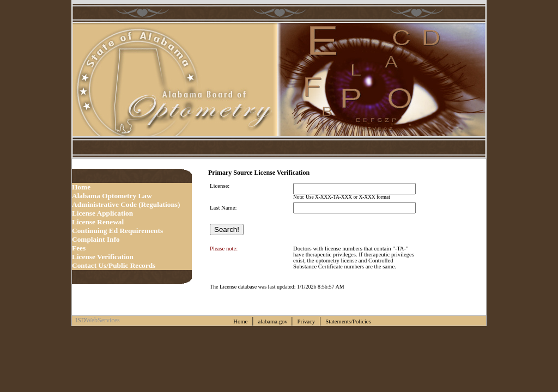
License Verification (103, 257)
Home (81, 187)
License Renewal (98, 222)
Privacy (307, 321)
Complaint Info (96, 239)
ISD (79, 320)
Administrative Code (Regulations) (126, 204)
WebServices (102, 320)
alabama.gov (274, 321)
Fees (79, 248)
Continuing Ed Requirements (117, 231)
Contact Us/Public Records (114, 265)
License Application (102, 213)
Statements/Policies (349, 321)
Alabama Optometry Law (112, 196)
